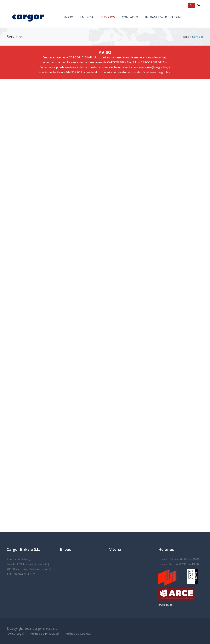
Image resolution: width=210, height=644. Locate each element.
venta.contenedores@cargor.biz (146, 67)
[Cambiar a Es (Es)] (191, 5)
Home (186, 37)
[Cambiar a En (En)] (198, 5)
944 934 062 (74, 72)
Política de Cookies (78, 634)
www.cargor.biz (160, 72)
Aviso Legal (16, 634)
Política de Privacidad (44, 634)
